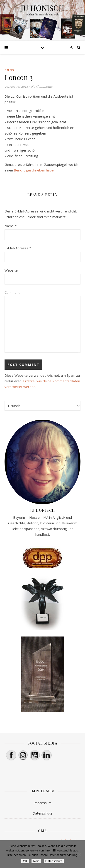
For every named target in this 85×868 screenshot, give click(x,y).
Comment (12, 292)
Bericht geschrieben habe (34, 170)
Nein (36, 861)
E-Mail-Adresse (18, 248)
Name (11, 226)
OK (25, 861)
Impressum (42, 803)
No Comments (42, 86)
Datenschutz (42, 813)
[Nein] (79, 854)
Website (11, 270)
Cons (9, 70)
